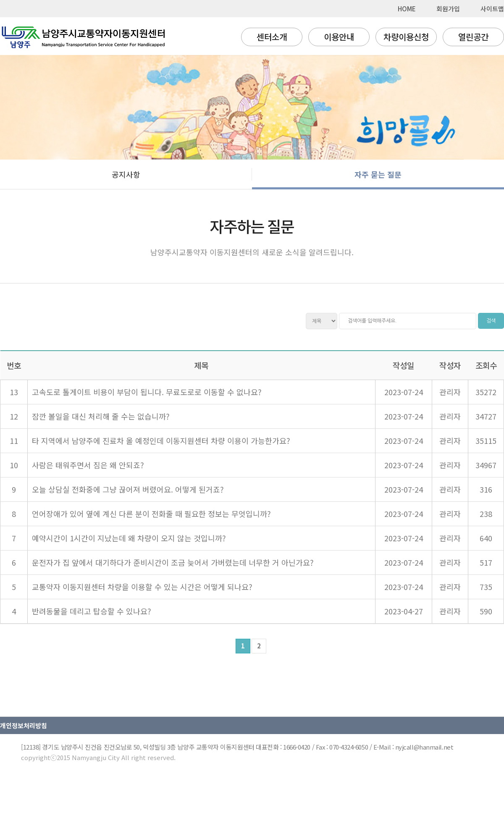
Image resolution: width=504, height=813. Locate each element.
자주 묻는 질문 (378, 174)
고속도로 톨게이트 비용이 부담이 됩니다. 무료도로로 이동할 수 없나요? (147, 392)
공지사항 (126, 174)
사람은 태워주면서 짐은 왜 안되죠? (88, 465)
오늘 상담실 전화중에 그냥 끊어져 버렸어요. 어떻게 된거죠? (128, 489)
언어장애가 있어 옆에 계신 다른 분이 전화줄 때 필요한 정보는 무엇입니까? (151, 514)
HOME (407, 9)
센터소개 (272, 37)
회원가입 (448, 9)
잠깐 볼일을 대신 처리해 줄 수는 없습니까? (101, 416)
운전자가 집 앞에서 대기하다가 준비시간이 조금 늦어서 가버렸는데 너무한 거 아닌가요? (173, 562)
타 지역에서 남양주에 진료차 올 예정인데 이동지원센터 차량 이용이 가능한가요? (161, 441)
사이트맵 (492, 9)
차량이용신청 (406, 37)
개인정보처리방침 (24, 725)
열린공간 (473, 37)
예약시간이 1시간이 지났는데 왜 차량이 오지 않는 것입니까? (129, 538)
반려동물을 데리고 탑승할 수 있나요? (92, 611)
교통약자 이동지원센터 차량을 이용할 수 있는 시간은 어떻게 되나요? (142, 587)
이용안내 (339, 37)
